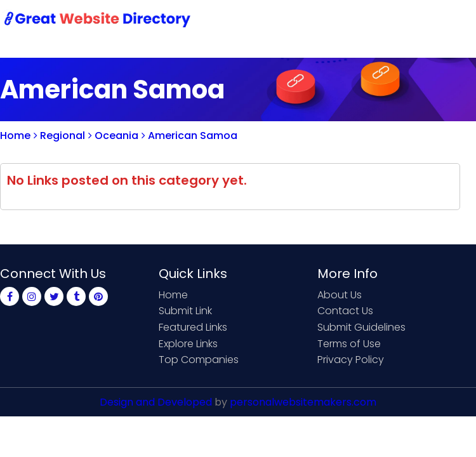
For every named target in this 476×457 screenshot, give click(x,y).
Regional (59, 136)
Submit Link (185, 311)
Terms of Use (349, 344)
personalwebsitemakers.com (303, 402)
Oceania (113, 136)
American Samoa (189, 136)
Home (15, 136)
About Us (340, 295)
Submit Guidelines (361, 327)
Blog (456, 21)
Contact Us (345, 311)
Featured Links (193, 327)
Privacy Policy (351, 360)
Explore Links (188, 344)
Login (413, 21)
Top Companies (199, 360)
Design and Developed (156, 402)
